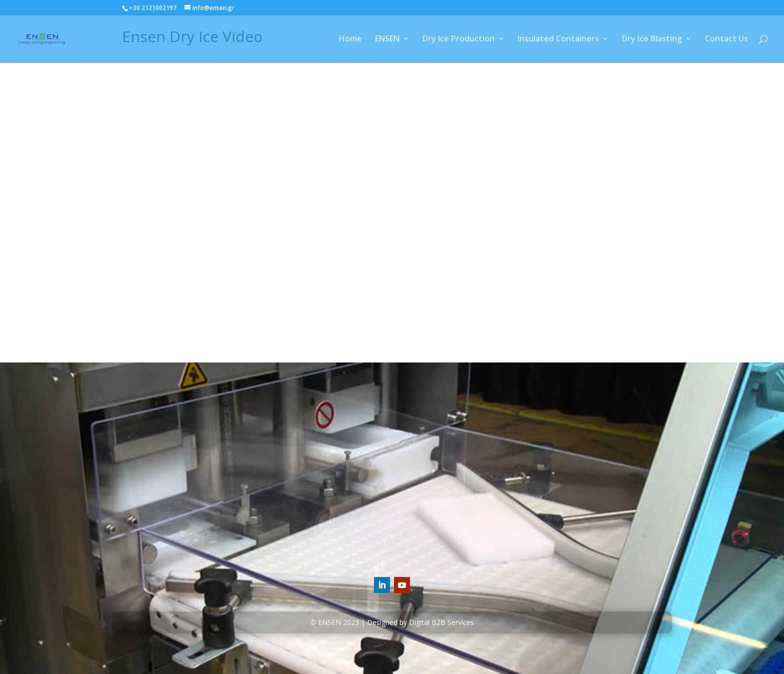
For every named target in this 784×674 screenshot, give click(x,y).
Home (350, 40)
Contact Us (726, 40)
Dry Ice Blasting (652, 40)
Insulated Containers (558, 40)
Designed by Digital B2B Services (420, 622)
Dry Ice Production (458, 40)
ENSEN (387, 40)
